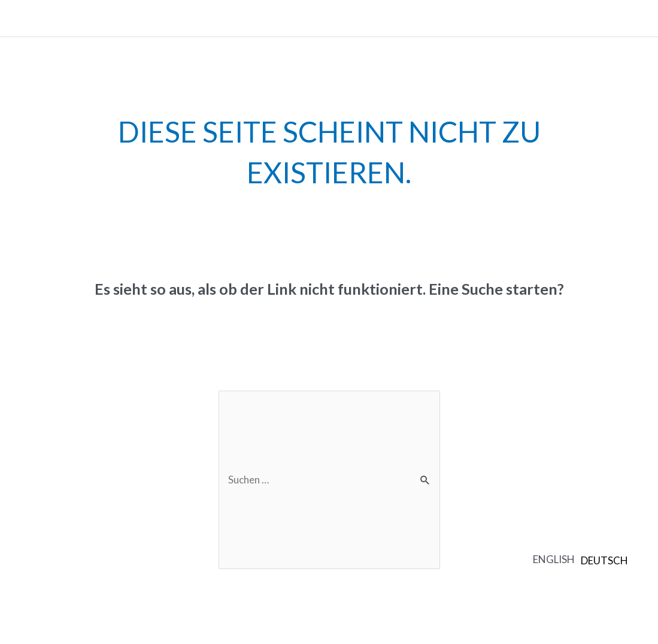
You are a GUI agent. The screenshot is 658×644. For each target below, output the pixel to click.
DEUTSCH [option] (604, 560)
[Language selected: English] (583, 559)
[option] (604, 560)
